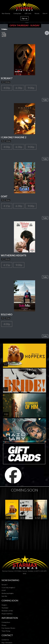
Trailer (45, 100)
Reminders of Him (7, 611)
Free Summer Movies (8, 628)
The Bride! (5, 608)
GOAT (4, 590)
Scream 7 (5, 585)
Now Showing (6, 13)
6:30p (19, 88)
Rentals (37, 13)
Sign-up (24, 18)
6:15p (7, 265)
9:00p (31, 88)
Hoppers (4, 605)
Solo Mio (4, 596)
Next (47, 33)
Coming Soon (17, 13)
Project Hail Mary (7, 614)
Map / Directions (7, 643)
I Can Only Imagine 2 (8, 588)
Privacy (4, 625)
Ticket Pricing (6, 631)
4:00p (7, 88)
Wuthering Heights (8, 593)
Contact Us (5, 640)
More (44, 13)
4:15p (7, 206)
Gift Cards (28, 13)
